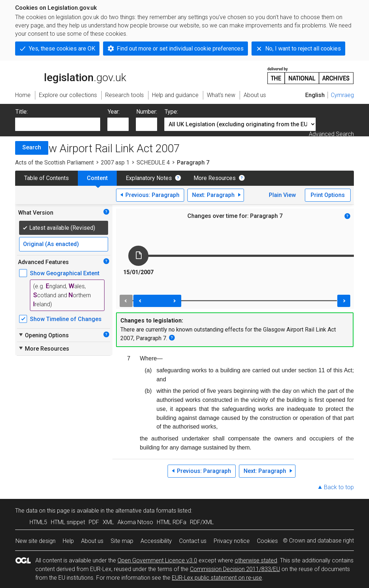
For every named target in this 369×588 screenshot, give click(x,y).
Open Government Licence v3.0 (157, 560)
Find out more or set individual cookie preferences (180, 49)
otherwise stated (256, 560)
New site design (35, 541)
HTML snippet (68, 522)
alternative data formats (146, 511)
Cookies (267, 541)
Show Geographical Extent (65, 273)
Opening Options (43, 335)
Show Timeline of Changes (66, 319)
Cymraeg (342, 95)
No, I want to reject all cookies (303, 49)
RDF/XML (202, 522)
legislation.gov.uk (71, 75)
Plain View (282, 195)
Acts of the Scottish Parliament (54, 163)
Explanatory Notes (149, 178)
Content (97, 178)
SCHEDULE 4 (153, 163)
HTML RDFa (172, 522)
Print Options (328, 195)
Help (68, 541)
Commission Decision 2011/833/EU (235, 569)
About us (92, 541)
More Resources (215, 178)
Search (32, 147)
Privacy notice (232, 541)
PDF (94, 522)
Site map (122, 541)
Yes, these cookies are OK (62, 49)
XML (108, 522)
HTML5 (38, 522)
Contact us (193, 541)
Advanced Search (331, 134)
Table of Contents (46, 178)
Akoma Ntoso (135, 522)
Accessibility (156, 541)
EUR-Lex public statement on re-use (217, 578)
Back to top (339, 487)
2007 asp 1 (115, 163)
